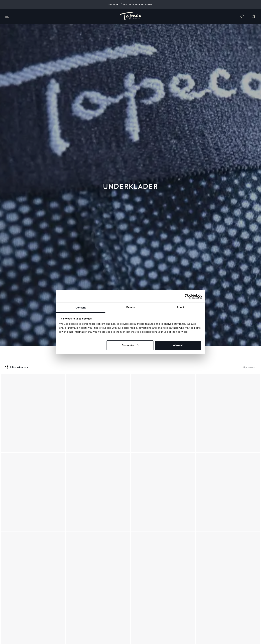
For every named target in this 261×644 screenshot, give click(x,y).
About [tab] (180, 307)
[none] (130, 16)
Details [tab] (130, 307)
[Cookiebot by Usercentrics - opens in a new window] (187, 296)
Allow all (178, 345)
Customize (130, 345)
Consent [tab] (81, 308)
